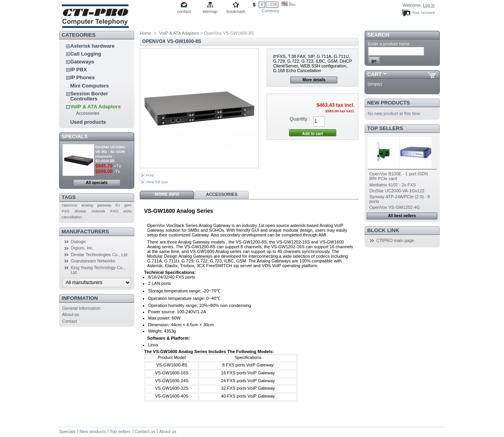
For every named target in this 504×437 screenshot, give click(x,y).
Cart (375, 74)
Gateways (82, 62)
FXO (114, 211)
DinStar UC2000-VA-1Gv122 (397, 191)
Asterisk (98, 211)
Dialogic (79, 242)
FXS (66, 211)
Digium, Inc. (82, 248)
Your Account (423, 12)
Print (150, 175)
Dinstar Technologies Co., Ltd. (100, 255)
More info (167, 194)
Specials (75, 137)
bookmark (236, 11)
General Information (81, 308)
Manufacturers (85, 232)
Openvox (70, 205)
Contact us (145, 431)
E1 (118, 205)
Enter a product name (389, 44)
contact (184, 11)
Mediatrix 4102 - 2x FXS (393, 185)
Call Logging (86, 54)
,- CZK (272, 4)
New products (389, 103)
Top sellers (385, 128)
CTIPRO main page (395, 240)
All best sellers (402, 216)
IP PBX (78, 70)
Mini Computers (89, 86)
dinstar (80, 211)
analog (87, 205)
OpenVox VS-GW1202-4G (395, 207)
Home (145, 33)
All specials (97, 183)
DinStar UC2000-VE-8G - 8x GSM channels (110, 152)
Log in (429, 5)
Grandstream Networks (93, 261)
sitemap (210, 11)
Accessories (88, 113)
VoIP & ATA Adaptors (95, 107)
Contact (70, 321)
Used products (88, 122)
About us (71, 314)
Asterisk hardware (92, 46)
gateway (104, 205)
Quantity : (300, 119)
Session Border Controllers (89, 96)
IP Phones (82, 77)
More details (314, 80)
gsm (128, 205)
